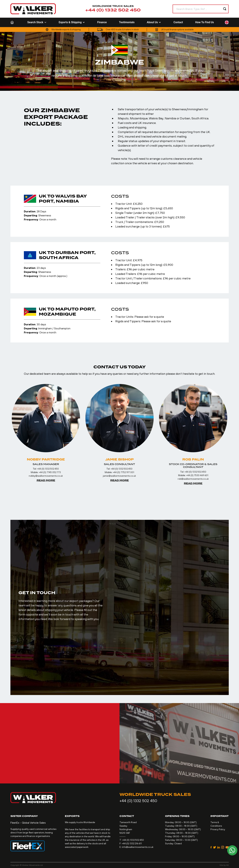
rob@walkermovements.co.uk (193, 479)
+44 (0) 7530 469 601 (197, 475)
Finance (102, 22)
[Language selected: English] (227, 22)
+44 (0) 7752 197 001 (123, 472)
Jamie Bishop (119, 460)
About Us (154, 22)
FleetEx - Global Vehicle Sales (28, 823)
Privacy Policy (218, 829)
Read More (46, 480)
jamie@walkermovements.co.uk (119, 476)
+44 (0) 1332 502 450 (113, 10)
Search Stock (37, 22)
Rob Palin (193, 460)
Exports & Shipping (72, 22)
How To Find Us (204, 22)
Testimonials (127, 22)
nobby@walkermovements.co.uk (46, 476)
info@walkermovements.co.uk (138, 847)
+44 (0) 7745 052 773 (50, 472)
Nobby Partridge (46, 460)
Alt (227, 865)
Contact (178, 22)
